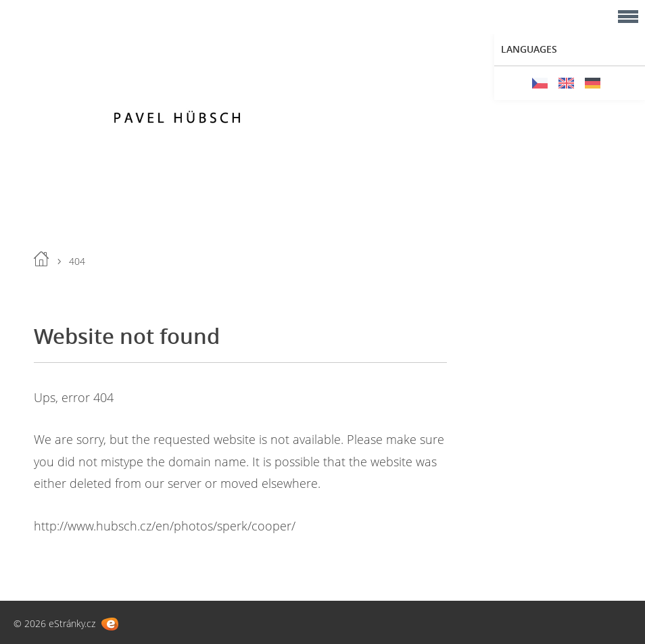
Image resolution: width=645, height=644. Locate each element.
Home (41, 259)
